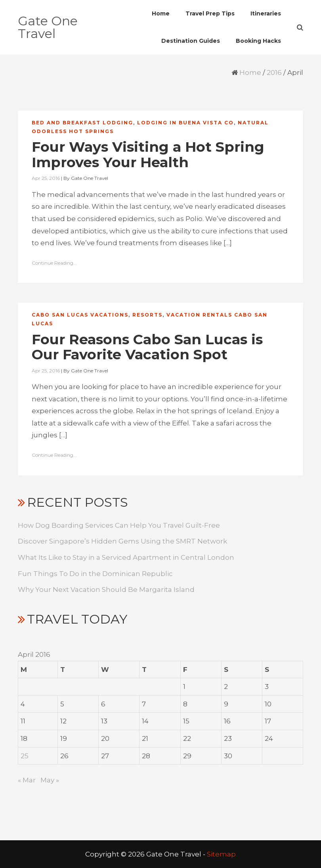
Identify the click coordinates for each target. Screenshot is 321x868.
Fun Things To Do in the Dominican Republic (95, 574)
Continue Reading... (54, 263)
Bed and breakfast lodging (82, 123)
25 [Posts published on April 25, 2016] (25, 756)
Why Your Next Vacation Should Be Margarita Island (106, 589)
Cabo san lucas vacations (80, 315)
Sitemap (221, 854)
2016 (274, 72)
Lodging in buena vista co (185, 123)
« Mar (27, 780)
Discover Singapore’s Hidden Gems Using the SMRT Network (122, 541)
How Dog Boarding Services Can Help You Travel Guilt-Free (119, 525)
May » (50, 780)
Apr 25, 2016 (46, 178)
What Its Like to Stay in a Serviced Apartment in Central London (126, 557)
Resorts (147, 315)
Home (250, 72)
